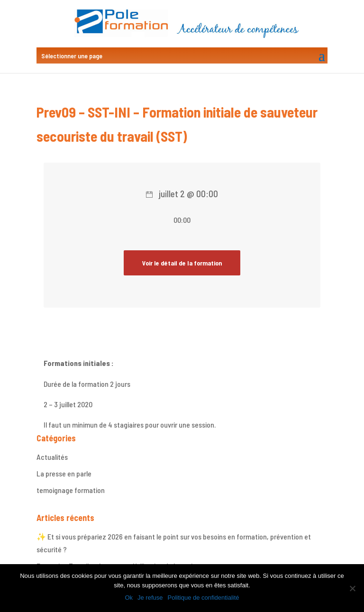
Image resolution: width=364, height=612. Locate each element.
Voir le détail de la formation (182, 263)
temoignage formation (71, 490)
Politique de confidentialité (204, 598)
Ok (129, 598)
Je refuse (150, 598)
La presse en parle (64, 473)
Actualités (52, 457)
